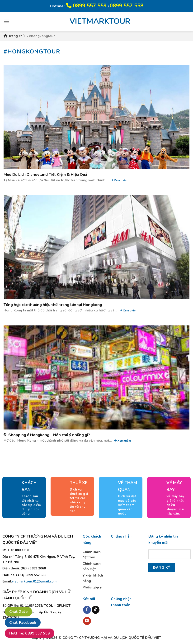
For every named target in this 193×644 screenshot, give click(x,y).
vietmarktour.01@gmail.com (34, 581)
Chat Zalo (18, 612)
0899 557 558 (127, 6)
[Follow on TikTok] (96, 610)
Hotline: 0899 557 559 (30, 633)
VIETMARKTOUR (97, 21)
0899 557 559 (87, 6)
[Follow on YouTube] (87, 621)
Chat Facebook (23, 623)
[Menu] (6, 21)
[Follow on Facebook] (87, 610)
